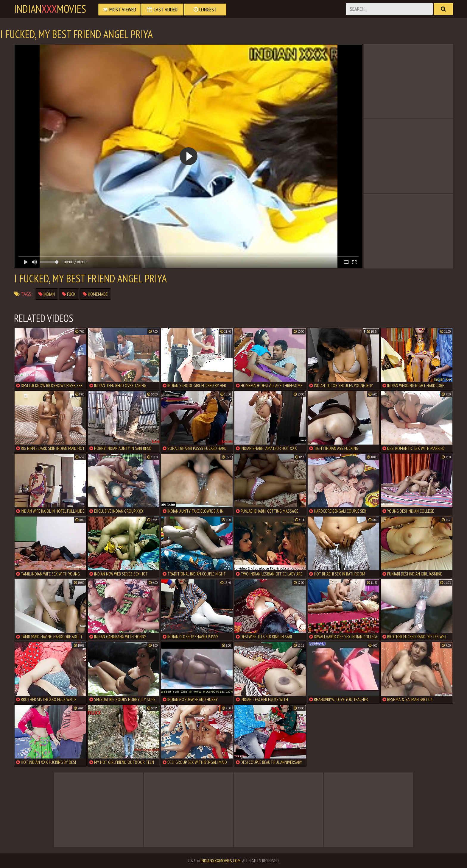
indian (47, 294)
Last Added (162, 9)
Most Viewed (119, 9)
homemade (95, 294)
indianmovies (50, 9)
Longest (205, 9)
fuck (69, 294)
